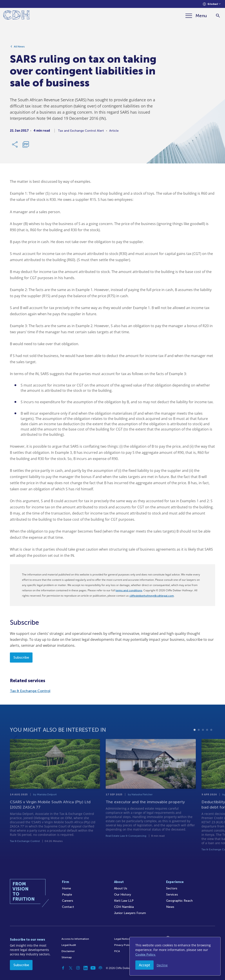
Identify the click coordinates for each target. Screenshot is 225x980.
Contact (68, 907)
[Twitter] (71, 968)
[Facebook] (63, 968)
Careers (68, 901)
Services (172, 895)
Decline (162, 965)
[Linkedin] (85, 968)
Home (66, 888)
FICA (117, 951)
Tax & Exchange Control (30, 691)
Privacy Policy (123, 945)
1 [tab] (195, 739)
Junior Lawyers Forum (130, 913)
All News (19, 48)
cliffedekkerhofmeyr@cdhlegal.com (152, 596)
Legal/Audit (69, 945)
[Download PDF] (26, 146)
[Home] (16, 16)
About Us (121, 888)
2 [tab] (199, 739)
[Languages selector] (212, 4)
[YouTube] (93, 968)
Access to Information (75, 939)
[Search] (218, 16)
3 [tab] (203, 739)
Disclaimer (68, 951)
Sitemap (67, 957)
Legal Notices (123, 939)
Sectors (172, 888)
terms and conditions (129, 590)
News (170, 907)
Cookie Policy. (146, 955)
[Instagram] (78, 968)
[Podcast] (100, 968)
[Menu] (196, 16)
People (67, 895)
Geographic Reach (179, 901)
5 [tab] (211, 739)
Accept (144, 965)
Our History (122, 895)
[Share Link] (15, 146)
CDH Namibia (124, 907)
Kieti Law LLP (124, 901)
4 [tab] (207, 739)
